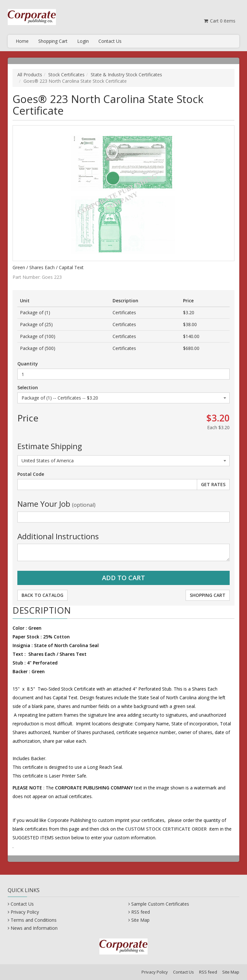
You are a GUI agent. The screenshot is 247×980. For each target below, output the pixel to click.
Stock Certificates (66, 75)
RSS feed (141, 912)
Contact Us (110, 41)
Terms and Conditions (34, 920)
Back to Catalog (42, 595)
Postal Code (31, 474)
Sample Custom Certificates (160, 904)
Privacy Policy (25, 912)
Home (22, 41)
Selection (28, 387)
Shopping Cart (53, 41)
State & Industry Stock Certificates (126, 75)
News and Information (34, 928)
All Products (30, 75)
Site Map (140, 920)
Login (83, 41)
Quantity (28, 364)
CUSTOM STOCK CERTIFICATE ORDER (166, 829)
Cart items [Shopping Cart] (219, 21)
